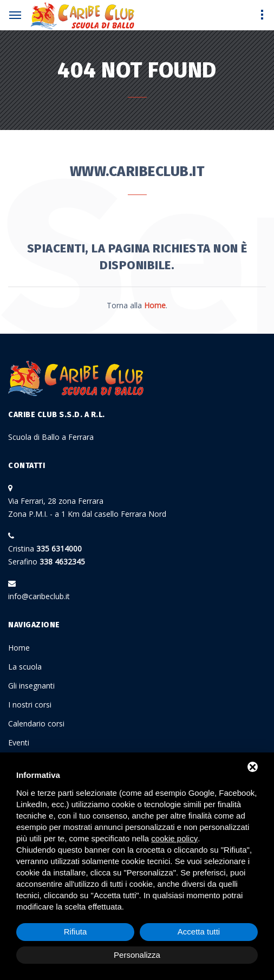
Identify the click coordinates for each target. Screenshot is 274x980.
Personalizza (137, 955)
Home (19, 648)
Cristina (45, 549)
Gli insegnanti (31, 686)
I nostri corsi (30, 705)
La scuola (25, 667)
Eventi (19, 742)
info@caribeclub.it (39, 596)
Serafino (47, 562)
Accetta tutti (199, 932)
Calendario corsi (36, 723)
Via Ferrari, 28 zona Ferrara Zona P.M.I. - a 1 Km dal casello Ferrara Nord (87, 507)
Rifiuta (76, 932)
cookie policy (174, 838)
